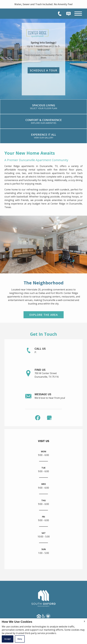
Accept (8, 639)
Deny (20, 639)
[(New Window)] (49, 417)
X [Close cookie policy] (84, 621)
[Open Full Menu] (78, 14)
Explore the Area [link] (44, 315)
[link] (43, 107)
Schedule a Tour (43, 70)
